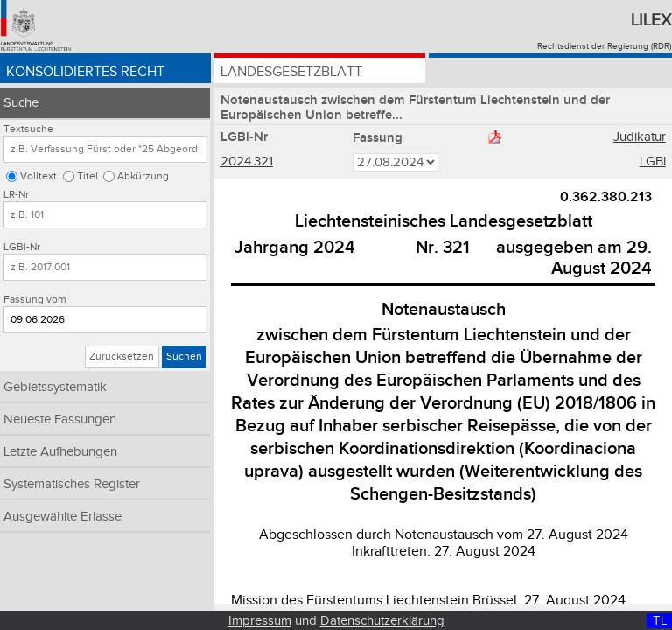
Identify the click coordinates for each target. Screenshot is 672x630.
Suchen (184, 357)
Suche (21, 103)
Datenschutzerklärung (382, 621)
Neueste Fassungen (60, 420)
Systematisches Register (72, 484)
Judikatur (640, 137)
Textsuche (28, 129)
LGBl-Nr (22, 247)
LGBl (653, 161)
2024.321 (247, 161)
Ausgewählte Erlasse (63, 517)
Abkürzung (143, 176)
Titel (87, 176)
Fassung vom (35, 300)
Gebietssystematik (55, 387)
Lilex (651, 20)
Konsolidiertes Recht (85, 72)
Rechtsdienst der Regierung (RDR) (604, 46)
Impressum (260, 621)
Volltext (38, 176)
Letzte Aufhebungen (60, 452)
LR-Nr (16, 195)
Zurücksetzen (122, 357)
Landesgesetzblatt (291, 72)
